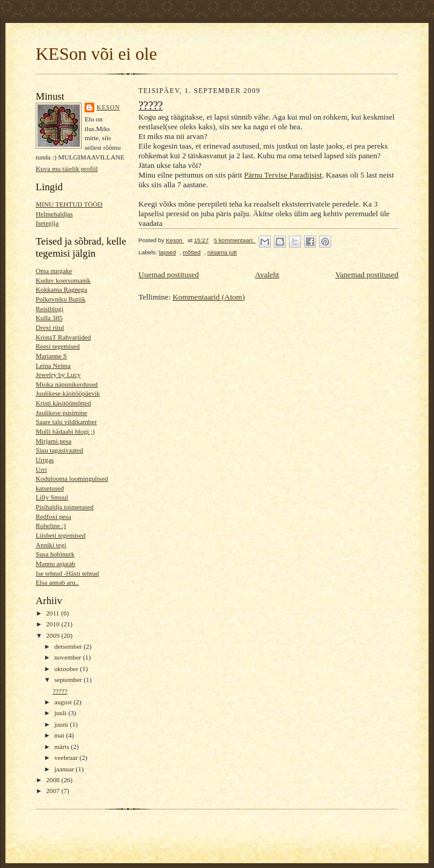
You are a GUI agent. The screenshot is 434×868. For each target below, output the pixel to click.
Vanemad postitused (367, 275)
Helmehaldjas (54, 214)
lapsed (167, 252)
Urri (41, 469)
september (69, 680)
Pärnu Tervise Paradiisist (283, 175)
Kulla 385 (49, 318)
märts (63, 747)
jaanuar (65, 769)
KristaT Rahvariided (63, 337)
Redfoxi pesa (53, 516)
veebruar (67, 757)
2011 (53, 613)
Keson (108, 107)
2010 (53, 624)
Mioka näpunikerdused (67, 384)
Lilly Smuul (52, 497)
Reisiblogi (50, 309)
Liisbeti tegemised (60, 535)
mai (60, 735)
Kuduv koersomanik (63, 280)
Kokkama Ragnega (61, 289)
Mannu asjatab (55, 564)
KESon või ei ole (96, 54)
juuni (62, 724)
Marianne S (51, 356)
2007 (53, 791)
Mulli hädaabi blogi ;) (65, 431)
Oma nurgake (54, 271)
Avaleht (267, 275)
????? (60, 691)
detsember (69, 646)
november (69, 657)
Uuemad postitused (169, 275)
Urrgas (45, 460)
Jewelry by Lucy (58, 375)
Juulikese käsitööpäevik (68, 393)
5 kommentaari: (235, 240)
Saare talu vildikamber (66, 422)
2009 (53, 635)
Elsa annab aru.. (57, 582)
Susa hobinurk (55, 554)
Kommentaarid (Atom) (209, 297)
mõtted (191, 252)
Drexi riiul (50, 327)
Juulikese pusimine (61, 413)
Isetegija (47, 223)
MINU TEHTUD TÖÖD (69, 204)
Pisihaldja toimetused (65, 507)
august (64, 702)
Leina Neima (53, 365)
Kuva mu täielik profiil (67, 169)
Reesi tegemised (58, 346)
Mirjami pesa (53, 441)
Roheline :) (51, 526)
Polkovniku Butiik (60, 299)
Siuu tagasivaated (60, 450)
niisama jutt (222, 252)
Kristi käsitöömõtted (63, 403)
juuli (61, 713)
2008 (53, 780)
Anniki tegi (51, 545)
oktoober (67, 669)
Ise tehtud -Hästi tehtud (67, 573)
